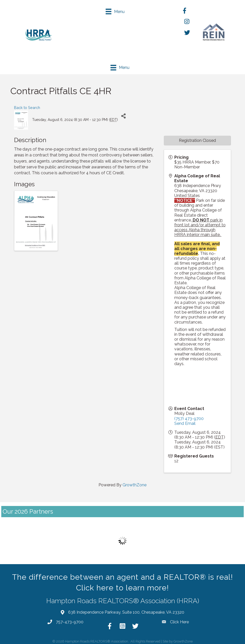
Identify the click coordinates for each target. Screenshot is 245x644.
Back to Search (27, 106)
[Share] (124, 115)
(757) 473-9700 (189, 417)
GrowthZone (134, 484)
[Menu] (118, 11)
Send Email (185, 422)
